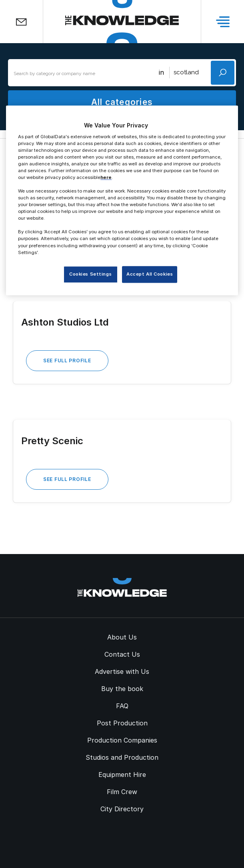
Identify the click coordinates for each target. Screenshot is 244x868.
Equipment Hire (122, 775)
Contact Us (122, 654)
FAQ (122, 706)
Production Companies (122, 740)
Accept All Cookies (150, 274)
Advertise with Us (122, 671)
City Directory (122, 809)
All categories (122, 102)
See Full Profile (67, 361)
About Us (122, 637)
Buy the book (122, 689)
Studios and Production (122, 757)
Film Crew (122, 792)
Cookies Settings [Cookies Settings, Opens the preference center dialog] (90, 274)
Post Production (122, 723)
